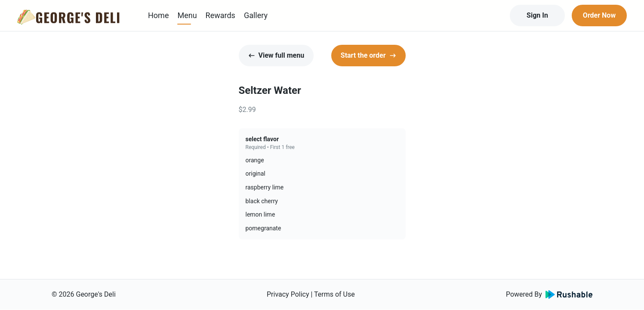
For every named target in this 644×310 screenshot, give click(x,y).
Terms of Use (334, 294)
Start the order (368, 55)
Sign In (537, 15)
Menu (187, 15)
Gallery (256, 15)
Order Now (599, 15)
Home (158, 15)
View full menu (276, 55)
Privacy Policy (288, 294)
